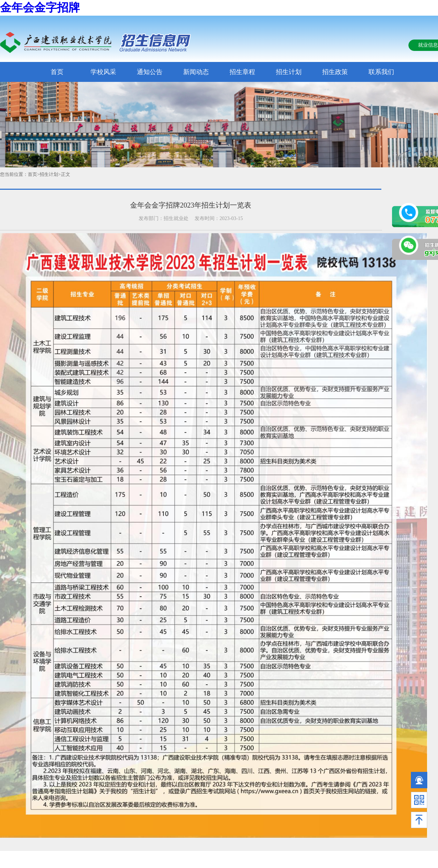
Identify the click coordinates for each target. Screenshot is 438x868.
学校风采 (103, 72)
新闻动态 (196, 72)
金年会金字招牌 (40, 7)
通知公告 (150, 72)
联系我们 (381, 72)
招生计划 (289, 72)
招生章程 (242, 72)
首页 (57, 72)
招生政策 (335, 72)
